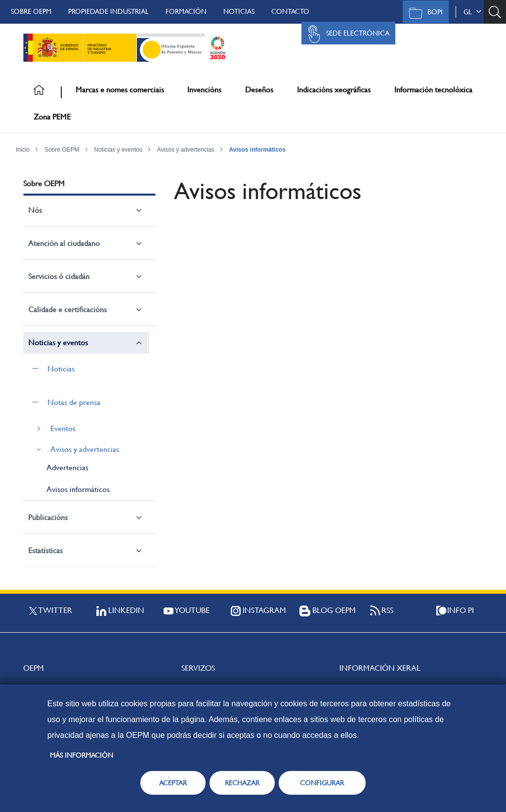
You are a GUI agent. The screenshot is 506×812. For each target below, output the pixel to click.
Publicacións (48, 517)
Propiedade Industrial (108, 11)
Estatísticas (45, 550)
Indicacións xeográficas (334, 90)
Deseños (259, 90)
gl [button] (472, 12)
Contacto (290, 11)
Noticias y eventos (118, 150)
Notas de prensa (74, 402)
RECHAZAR (242, 783)
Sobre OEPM (31, 11)
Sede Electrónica (346, 34)
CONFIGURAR (322, 783)
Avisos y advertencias (186, 150)
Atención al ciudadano (64, 243)
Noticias (239, 11)
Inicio (23, 150)
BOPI (423, 13)
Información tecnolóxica (433, 90)
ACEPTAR (173, 783)
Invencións (204, 90)
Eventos (63, 428)
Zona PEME (52, 117)
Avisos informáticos (257, 150)
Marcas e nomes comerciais (120, 90)
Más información (82, 755)
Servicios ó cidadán (59, 276)
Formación (186, 11)
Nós (35, 210)
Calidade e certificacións (67, 309)
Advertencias (67, 467)
